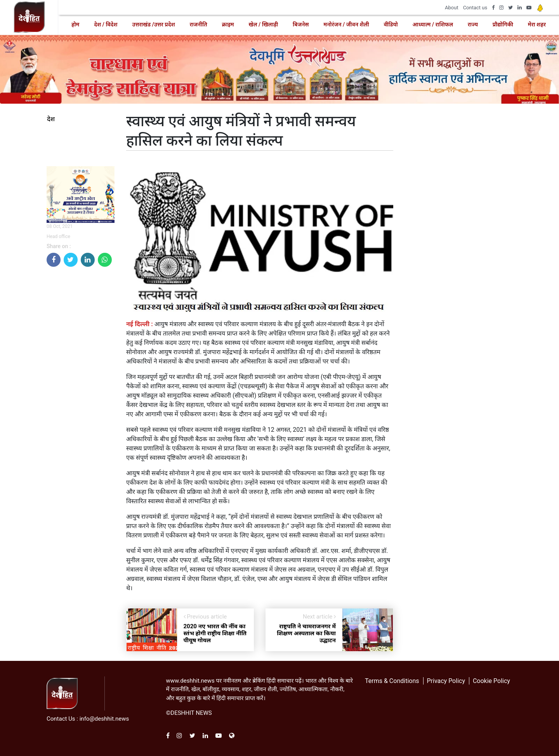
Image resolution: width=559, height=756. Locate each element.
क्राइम (228, 24)
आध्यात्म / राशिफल (433, 24)
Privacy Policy (446, 681)
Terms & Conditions (392, 681)
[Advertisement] (81, 389)
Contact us (475, 8)
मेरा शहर (537, 24)
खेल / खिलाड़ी (263, 24)
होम (76, 24)
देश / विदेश (106, 24)
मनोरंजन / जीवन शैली (346, 24)
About (452, 8)
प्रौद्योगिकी (503, 24)
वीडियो (391, 24)
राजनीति (198, 24)
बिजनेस (301, 24)
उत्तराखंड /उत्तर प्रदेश (153, 24)
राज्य (473, 24)
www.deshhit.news (190, 681)
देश (51, 119)
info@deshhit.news (104, 719)
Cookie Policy (491, 681)
